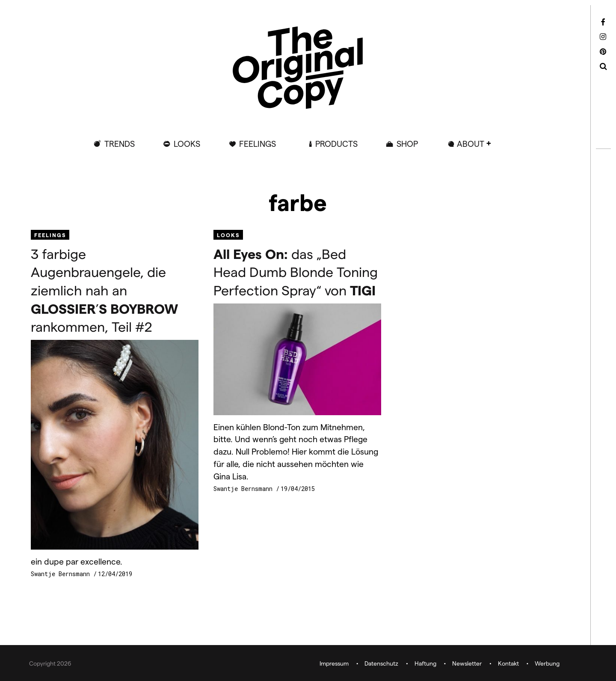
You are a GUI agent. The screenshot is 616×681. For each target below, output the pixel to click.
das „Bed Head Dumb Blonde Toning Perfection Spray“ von (296, 272)
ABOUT (471, 144)
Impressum (334, 663)
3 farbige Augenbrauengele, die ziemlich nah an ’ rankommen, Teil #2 (105, 290)
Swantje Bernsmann (62, 574)
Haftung (425, 663)
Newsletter (467, 663)
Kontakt (508, 663)
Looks (187, 144)
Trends (120, 144)
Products (336, 144)
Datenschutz (381, 663)
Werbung (547, 663)
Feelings (258, 144)
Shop (407, 144)
